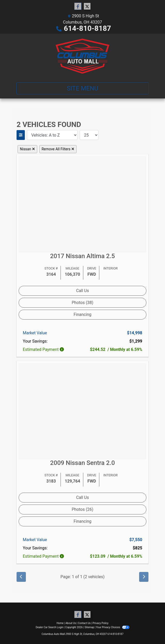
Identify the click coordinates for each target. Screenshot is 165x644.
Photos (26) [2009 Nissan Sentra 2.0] (82, 509)
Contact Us (84, 623)
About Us (71, 623)
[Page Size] (89, 135)
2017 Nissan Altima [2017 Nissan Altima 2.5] (83, 256)
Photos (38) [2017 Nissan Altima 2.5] (82, 303)
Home (60, 623)
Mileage (73, 268)
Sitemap (89, 627)
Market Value (35, 333)
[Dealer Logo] (83, 56)
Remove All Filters (58, 149)
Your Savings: (35, 341)
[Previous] (21, 577)
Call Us (82, 291)
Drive (92, 268)
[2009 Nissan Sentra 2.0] (82, 411)
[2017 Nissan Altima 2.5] (82, 204)
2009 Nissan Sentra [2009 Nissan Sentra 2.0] (82, 463)
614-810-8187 (88, 28)
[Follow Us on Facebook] (78, 6)
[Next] (144, 577)
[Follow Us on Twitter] (87, 6)
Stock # (51, 268)
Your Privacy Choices (113, 627)
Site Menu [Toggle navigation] (82, 88)
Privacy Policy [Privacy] (101, 623)
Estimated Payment (44, 350)
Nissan (27, 149)
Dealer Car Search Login (50, 627)
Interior (110, 268)
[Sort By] (52, 135)
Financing (82, 314)
